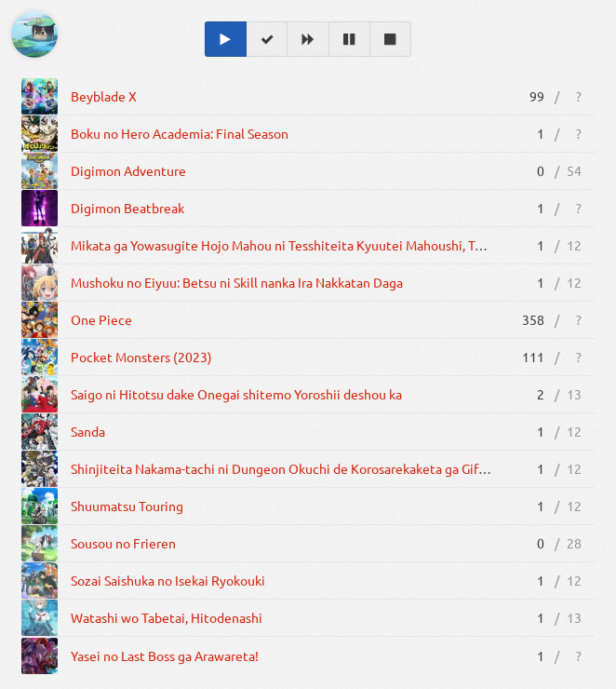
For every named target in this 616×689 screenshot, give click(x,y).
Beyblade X (104, 96)
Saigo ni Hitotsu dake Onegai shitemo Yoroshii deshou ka (236, 394)
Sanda (88, 431)
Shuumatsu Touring (127, 506)
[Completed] (267, 39)
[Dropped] (391, 39)
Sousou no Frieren (123, 543)
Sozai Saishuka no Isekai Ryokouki (168, 580)
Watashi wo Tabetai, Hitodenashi (167, 617)
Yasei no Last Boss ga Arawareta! (165, 655)
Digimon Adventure (128, 170)
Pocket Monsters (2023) (141, 357)
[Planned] (308, 39)
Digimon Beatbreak (127, 208)
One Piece (101, 319)
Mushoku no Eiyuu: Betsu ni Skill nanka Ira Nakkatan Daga (237, 282)
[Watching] (226, 39)
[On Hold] (350, 39)
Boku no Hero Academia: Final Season (180, 133)
